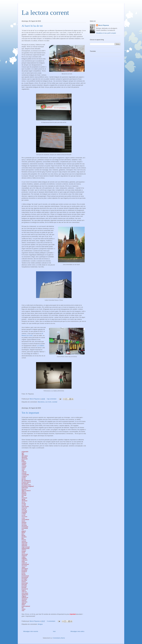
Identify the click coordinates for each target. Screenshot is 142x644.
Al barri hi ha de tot (32, 26)
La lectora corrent (45, 13)
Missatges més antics (77, 631)
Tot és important (30, 413)
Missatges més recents (31, 631)
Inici (54, 631)
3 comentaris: (51, 621)
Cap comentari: (52, 399)
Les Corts (48, 402)
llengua (40, 624)
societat (55, 402)
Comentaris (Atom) (59, 638)
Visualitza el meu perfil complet (106, 33)
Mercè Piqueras (104, 25)
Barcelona (41, 402)
